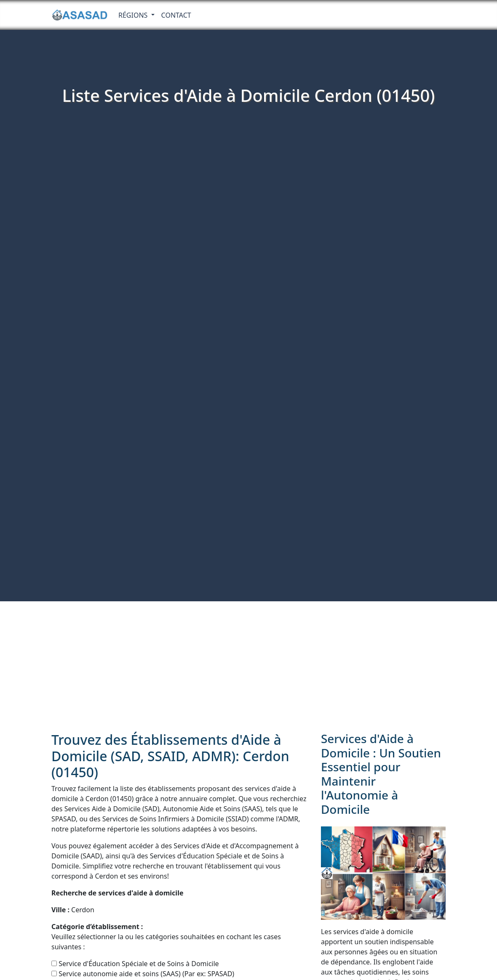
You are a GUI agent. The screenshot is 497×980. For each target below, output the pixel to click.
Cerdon (73, 910)
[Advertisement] (248, 664)
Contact (176, 15)
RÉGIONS (134, 15)
